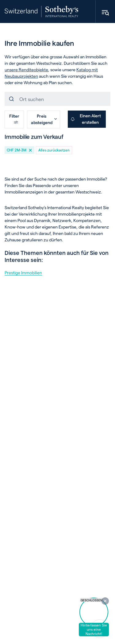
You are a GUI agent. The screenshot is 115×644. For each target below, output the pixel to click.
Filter (14, 119)
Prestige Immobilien (23, 273)
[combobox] (57, 99)
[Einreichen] (12, 99)
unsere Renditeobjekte (26, 70)
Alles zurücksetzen (54, 150)
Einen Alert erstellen (86, 119)
